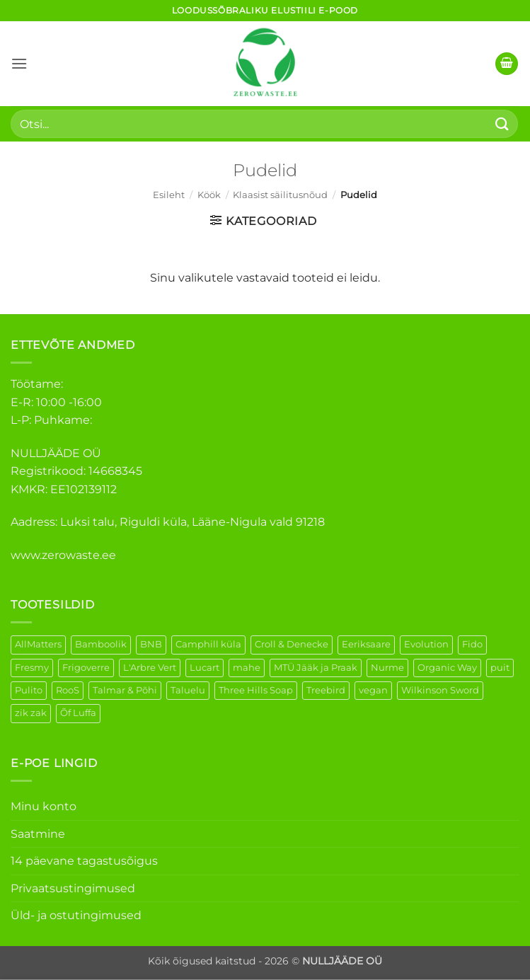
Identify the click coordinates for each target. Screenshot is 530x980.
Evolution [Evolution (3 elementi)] (426, 644)
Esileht (169, 195)
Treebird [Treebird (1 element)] (326, 690)
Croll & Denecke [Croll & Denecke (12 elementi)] (292, 644)
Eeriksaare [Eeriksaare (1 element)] (366, 644)
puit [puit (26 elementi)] (500, 668)
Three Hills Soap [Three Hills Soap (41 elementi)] (256, 690)
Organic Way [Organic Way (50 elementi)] (447, 668)
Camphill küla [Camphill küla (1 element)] (208, 644)
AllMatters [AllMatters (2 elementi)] (38, 644)
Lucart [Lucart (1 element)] (204, 668)
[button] (19, 63)
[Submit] (502, 123)
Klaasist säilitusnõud (280, 195)
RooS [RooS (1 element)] (68, 690)
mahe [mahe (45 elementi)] (247, 668)
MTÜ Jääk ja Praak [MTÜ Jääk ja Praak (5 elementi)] (316, 668)
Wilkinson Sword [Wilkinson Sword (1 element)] (440, 690)
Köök (209, 195)
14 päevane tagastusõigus (84, 861)
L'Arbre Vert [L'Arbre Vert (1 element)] (150, 668)
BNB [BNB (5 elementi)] (151, 644)
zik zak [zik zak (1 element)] (31, 713)
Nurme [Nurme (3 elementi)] (387, 668)
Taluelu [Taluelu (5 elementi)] (188, 690)
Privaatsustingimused (73, 888)
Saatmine (38, 834)
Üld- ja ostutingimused (76, 915)
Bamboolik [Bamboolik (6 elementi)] (101, 644)
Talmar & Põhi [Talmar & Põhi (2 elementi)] (125, 690)
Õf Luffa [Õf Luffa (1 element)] (78, 713)
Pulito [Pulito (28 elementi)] (29, 690)
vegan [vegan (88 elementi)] (373, 690)
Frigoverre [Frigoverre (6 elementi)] (86, 668)
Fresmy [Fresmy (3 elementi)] (32, 668)
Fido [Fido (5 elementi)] (472, 644)
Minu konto (44, 806)
